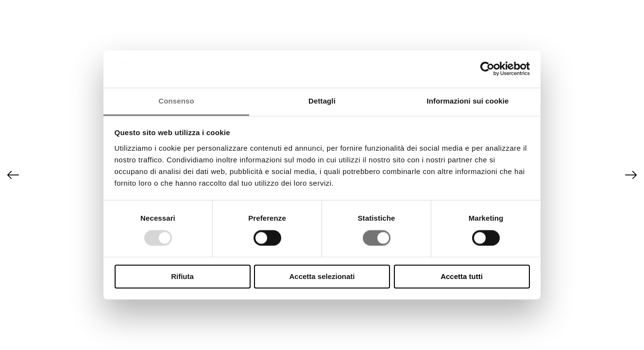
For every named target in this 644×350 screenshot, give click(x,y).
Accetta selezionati (322, 276)
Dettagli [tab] (322, 101)
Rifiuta (182, 276)
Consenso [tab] (176, 101)
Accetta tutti (462, 276)
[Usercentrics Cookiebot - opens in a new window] (487, 69)
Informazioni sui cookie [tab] (468, 101)
